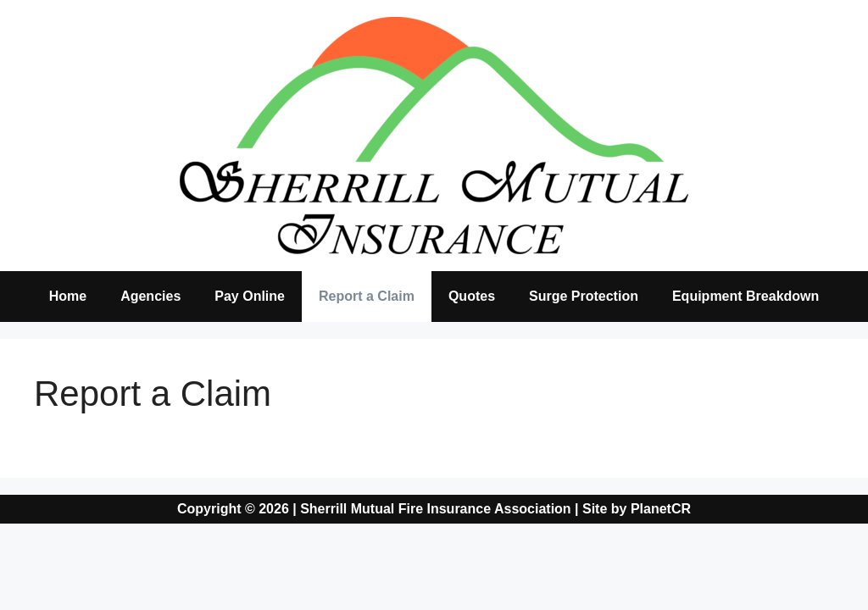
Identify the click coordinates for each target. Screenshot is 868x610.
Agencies (150, 296)
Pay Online (250, 296)
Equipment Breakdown (746, 296)
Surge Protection (584, 296)
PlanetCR (661, 509)
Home (68, 296)
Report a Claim (367, 296)
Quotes (472, 296)
